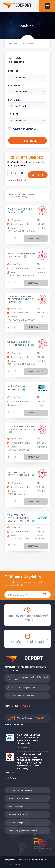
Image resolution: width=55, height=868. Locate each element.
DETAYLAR (36, 239)
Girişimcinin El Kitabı (18, 815)
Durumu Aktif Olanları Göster (26, 129)
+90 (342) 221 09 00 (27, 688)
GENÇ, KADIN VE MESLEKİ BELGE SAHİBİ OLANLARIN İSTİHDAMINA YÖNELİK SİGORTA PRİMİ (29, 739)
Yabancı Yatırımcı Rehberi (20, 790)
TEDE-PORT (25, 860)
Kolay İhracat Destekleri (20, 798)
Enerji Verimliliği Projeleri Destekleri (21, 211)
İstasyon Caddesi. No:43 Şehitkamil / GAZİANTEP (27, 678)
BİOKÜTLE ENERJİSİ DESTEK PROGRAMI (18, 474)
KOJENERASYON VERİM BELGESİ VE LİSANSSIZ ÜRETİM (20, 299)
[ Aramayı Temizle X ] (17, 180)
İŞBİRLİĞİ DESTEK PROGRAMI (17, 388)
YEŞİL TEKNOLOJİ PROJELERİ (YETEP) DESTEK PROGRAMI (18, 518)
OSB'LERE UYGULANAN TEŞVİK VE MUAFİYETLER (22, 428)
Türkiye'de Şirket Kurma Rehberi (23, 831)
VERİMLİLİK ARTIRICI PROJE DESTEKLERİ (19, 344)
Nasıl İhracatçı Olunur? (19, 807)
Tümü (9, 773)
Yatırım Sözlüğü (16, 823)
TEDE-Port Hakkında (12, 864)
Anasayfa (13, 44)
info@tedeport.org (26, 696)
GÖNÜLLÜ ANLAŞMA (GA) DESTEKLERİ (22, 255)
